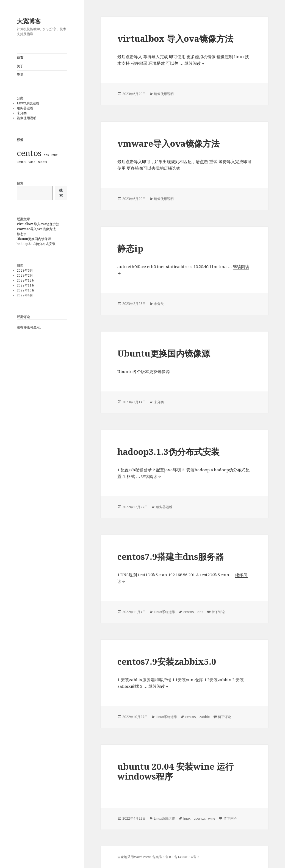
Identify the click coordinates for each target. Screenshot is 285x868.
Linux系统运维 (28, 103)
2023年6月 (25, 270)
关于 (20, 66)
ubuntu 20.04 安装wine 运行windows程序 (175, 771)
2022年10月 (26, 290)
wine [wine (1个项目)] (32, 162)
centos (189, 612)
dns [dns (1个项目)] (46, 155)
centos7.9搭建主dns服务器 (171, 557)
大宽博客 (29, 21)
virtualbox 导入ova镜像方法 (38, 224)
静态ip (22, 234)
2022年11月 (26, 285)
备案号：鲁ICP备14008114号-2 (176, 857)
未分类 (22, 113)
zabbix (204, 717)
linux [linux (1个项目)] (54, 155)
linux (187, 818)
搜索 (20, 183)
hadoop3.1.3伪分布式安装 (36, 244)
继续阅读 (195, 63)
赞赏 (20, 75)
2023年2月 (25, 275)
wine (212, 818)
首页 (20, 58)
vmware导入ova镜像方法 (36, 229)
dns (200, 612)
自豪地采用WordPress (135, 857)
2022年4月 (25, 295)
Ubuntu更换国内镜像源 (34, 239)
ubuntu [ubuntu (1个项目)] (22, 162)
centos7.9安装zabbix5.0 (167, 661)
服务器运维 (25, 108)
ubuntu (199, 818)
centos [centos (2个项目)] (29, 153)
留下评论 (218, 612)
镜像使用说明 (27, 118)
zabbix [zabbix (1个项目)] (42, 162)
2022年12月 (26, 280)
